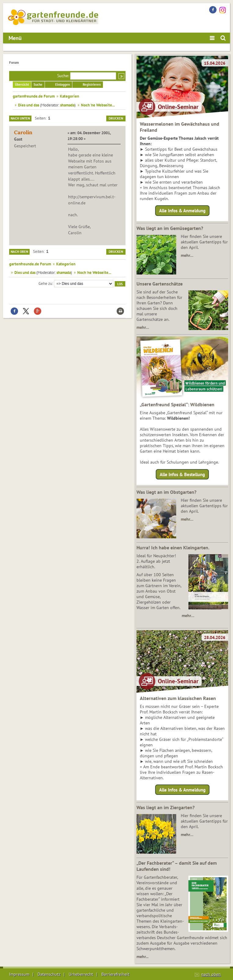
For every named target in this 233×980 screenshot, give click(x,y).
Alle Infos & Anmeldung (182, 211)
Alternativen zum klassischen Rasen (178, 698)
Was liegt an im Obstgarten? (166, 492)
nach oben (211, 974)
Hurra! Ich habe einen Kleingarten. (173, 547)
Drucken (116, 118)
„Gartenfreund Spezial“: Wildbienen (177, 404)
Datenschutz (49, 974)
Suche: (63, 76)
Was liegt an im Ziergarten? (166, 807)
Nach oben (19, 252)
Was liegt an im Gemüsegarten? (170, 228)
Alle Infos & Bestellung (182, 474)
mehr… (187, 255)
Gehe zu (45, 283)
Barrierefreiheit (115, 974)
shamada (67, 105)
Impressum (19, 974)
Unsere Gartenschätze (160, 284)
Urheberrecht (81, 974)
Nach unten (20, 118)
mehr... (142, 957)
